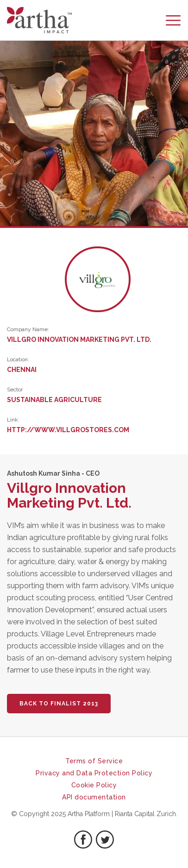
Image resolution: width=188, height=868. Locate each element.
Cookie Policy (94, 785)
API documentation (94, 797)
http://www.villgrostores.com (68, 430)
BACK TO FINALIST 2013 (59, 704)
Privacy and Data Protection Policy (94, 773)
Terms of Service (94, 761)
